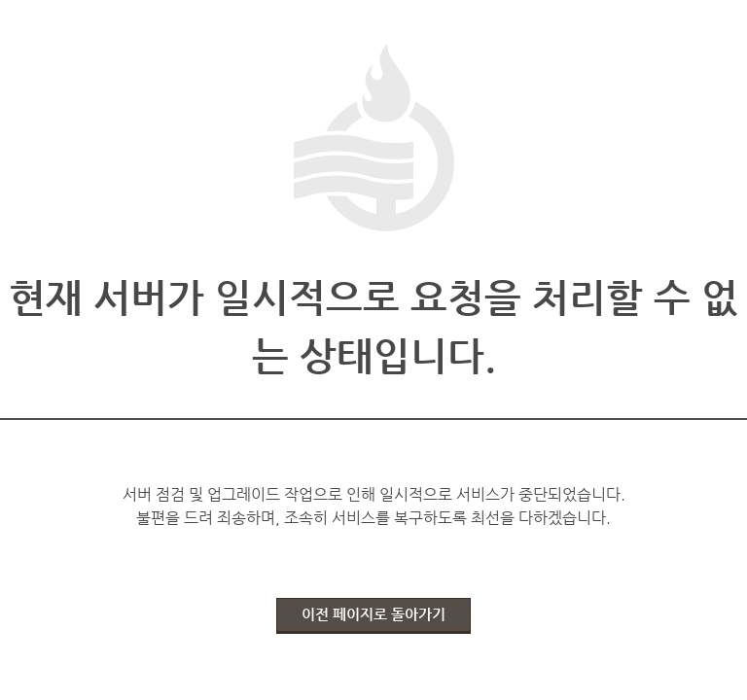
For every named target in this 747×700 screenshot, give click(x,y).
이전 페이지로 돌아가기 (373, 614)
